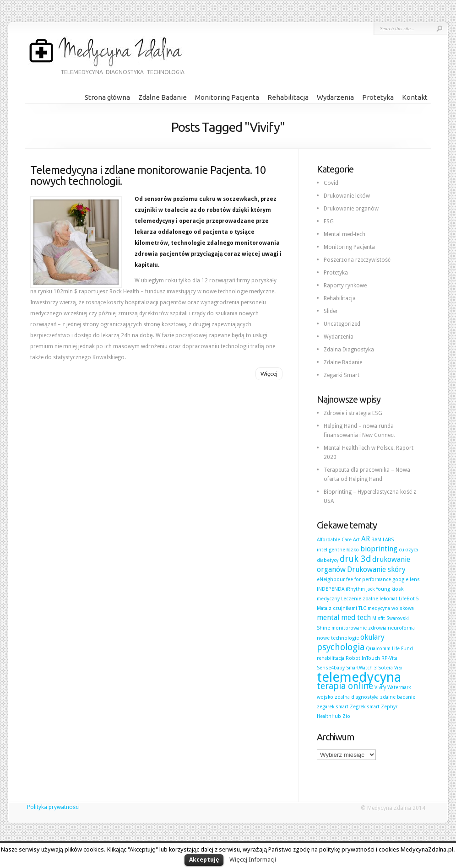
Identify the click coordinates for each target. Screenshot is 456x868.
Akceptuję (204, 860)
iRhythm (355, 589)
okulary (372, 637)
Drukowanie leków (347, 196)
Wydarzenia (335, 97)
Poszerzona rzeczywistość (357, 260)
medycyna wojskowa (391, 608)
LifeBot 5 (409, 599)
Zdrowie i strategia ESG (353, 413)
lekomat (388, 599)
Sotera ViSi (390, 668)
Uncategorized (342, 324)
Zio (346, 716)
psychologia (341, 647)
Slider (331, 311)
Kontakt (415, 97)
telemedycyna (359, 677)
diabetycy (328, 560)
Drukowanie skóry (376, 569)
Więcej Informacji (252, 860)
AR (366, 539)
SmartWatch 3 (361, 668)
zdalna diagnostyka (357, 697)
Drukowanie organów (351, 209)
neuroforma (401, 628)
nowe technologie (338, 638)
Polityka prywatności (53, 807)
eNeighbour (331, 580)
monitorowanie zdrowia (359, 628)
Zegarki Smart (342, 375)
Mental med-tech (345, 234)
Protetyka (378, 97)
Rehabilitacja (288, 97)
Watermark (399, 687)
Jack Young (378, 589)
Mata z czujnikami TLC (342, 608)
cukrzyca (408, 550)
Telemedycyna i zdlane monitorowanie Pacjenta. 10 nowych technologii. (148, 175)
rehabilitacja (331, 658)
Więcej (269, 374)
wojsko (325, 697)
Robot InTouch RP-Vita (372, 658)
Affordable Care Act (338, 540)
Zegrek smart (365, 707)
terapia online (345, 686)
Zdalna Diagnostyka (349, 350)
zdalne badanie (398, 697)
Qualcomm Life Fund (389, 649)
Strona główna (107, 97)
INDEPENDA (331, 589)
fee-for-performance (369, 580)
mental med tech (344, 617)
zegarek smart (333, 707)
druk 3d (355, 559)
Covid (331, 183)
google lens (406, 580)
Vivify (380, 687)
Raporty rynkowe (345, 286)
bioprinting (379, 549)
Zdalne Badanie (163, 97)
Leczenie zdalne (360, 599)
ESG (329, 221)
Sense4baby (331, 668)
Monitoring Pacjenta (227, 97)
